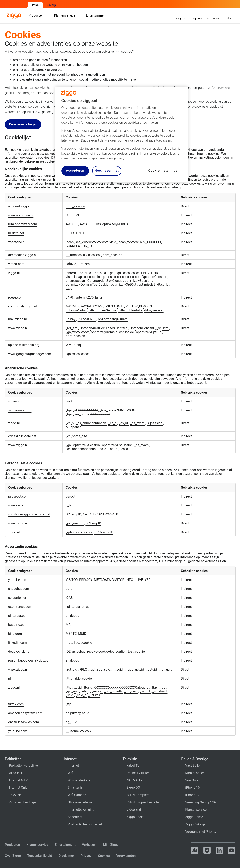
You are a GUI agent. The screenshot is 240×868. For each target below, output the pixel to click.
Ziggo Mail (197, 15)
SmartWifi (75, 788)
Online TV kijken (138, 773)
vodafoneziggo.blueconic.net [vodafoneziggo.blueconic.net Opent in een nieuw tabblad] (29, 514)
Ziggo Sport (135, 817)
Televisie (15, 795)
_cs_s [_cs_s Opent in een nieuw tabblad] (70, 423)
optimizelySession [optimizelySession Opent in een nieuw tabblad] (139, 281)
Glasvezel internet (81, 802)
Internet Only (18, 788)
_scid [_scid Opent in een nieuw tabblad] (119, 670)
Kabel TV (133, 766)
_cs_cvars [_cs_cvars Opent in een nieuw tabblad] (138, 423)
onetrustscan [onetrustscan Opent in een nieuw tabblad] (76, 281)
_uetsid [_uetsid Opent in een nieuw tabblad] (152, 670)
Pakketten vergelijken (24, 766)
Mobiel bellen (195, 773)
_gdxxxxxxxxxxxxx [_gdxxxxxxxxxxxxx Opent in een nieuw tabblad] (79, 532)
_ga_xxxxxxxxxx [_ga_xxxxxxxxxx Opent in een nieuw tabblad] (128, 273)
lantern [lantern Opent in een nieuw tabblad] (71, 273)
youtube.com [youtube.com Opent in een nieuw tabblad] (18, 580)
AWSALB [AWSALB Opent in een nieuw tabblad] (73, 306)
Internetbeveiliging (81, 810)
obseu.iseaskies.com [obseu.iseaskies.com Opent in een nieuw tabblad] (24, 722)
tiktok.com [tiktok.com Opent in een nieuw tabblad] (16, 704)
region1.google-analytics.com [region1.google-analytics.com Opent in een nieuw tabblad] (30, 661)
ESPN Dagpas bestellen (144, 802)
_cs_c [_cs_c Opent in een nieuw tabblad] (113, 423)
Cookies (104, 856)
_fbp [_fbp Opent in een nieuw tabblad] (129, 670)
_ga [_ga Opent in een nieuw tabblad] (111, 273)
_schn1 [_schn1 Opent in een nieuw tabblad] (145, 691)
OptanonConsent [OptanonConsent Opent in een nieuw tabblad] (154, 277)
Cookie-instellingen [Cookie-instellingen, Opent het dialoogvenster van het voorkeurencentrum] (164, 171)
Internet (73, 766)
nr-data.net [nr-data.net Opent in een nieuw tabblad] (16, 233)
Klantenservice (196, 810)
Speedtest (75, 817)
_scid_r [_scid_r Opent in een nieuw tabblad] (108, 670)
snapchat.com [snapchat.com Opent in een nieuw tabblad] (19, 589)
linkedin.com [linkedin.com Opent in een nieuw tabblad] (18, 643)
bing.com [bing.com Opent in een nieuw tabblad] (15, 634)
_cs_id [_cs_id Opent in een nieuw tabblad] (124, 423)
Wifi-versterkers (79, 780)
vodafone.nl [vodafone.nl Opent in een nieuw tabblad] (17, 242)
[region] (122, 134)
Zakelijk (52, 5)
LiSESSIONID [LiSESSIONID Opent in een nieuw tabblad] (114, 306)
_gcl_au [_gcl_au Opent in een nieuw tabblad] (95, 670)
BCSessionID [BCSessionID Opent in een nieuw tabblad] (104, 532)
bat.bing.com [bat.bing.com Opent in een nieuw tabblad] (18, 625)
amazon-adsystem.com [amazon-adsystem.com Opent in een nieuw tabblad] (25, 713)
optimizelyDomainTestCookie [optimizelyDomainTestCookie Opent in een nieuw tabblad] (88, 285)
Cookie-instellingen (23, 124)
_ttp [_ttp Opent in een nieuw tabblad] (69, 687)
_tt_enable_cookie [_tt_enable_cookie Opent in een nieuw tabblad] (79, 678)
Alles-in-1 (16, 773)
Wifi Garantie (77, 795)
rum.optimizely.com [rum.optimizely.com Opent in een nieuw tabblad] (23, 224)
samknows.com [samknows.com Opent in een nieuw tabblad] (20, 410)
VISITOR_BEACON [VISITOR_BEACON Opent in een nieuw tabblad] (139, 306)
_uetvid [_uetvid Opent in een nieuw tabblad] (139, 670)
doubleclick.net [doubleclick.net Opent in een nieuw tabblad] (19, 652)
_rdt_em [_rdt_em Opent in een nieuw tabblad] (72, 328)
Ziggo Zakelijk (195, 824)
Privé (35, 5)
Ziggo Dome (194, 817)
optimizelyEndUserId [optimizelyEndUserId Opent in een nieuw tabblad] (154, 285)
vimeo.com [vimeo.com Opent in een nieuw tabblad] (16, 264)
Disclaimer (66, 856)
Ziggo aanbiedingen (23, 802)
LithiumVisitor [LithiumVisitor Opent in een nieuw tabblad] (76, 310)
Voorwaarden (126, 856)
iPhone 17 (192, 795)
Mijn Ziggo (111, 845)
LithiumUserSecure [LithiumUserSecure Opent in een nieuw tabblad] (103, 310)
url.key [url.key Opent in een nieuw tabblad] (71, 319)
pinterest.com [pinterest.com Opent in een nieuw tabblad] (18, 616)
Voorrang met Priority (201, 832)
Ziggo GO (181, 15)
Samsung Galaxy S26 (201, 802)
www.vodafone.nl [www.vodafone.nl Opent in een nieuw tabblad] (21, 215)
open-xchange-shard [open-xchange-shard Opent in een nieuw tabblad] (113, 319)
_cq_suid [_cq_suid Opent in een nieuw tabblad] (100, 273)
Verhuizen (89, 845)
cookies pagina (127, 153)
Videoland (134, 810)
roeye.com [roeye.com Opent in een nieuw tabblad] (16, 297)
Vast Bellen (193, 766)
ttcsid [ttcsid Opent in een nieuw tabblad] (78, 687)
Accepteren (75, 171)
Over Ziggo (13, 856)
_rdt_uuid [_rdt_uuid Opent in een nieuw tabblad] (166, 670)
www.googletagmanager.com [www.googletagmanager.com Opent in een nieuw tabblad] (30, 354)
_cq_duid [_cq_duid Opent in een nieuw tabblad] (85, 273)
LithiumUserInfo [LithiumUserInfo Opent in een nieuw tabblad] (131, 310)
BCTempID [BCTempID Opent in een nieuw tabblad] (93, 523)
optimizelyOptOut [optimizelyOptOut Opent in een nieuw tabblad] (124, 285)
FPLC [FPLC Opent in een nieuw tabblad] (145, 273)
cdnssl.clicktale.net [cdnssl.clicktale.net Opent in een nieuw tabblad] (22, 436)
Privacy (86, 856)
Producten (12, 845)
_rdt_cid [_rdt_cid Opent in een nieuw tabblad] (72, 670)
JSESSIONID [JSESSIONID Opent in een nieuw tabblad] (87, 319)
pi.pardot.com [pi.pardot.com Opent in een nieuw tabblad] (18, 496)
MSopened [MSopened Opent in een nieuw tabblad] (74, 427)
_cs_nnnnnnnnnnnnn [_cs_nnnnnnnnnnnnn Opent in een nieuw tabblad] (92, 423)
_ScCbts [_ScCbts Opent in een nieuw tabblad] (163, 328)
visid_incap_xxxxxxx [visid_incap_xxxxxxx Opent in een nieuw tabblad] (81, 277)
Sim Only (192, 780)
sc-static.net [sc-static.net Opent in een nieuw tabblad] (17, 598)
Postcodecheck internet (85, 824)
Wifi (71, 773)
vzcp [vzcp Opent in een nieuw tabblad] (69, 288)
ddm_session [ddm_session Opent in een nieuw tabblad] (76, 206)
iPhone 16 (192, 788)
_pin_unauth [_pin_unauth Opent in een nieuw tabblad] (75, 523)
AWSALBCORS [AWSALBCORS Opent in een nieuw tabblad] (92, 306)
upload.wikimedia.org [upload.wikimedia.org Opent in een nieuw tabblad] (24, 345)
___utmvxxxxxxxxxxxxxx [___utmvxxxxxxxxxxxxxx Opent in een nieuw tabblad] (84, 255)
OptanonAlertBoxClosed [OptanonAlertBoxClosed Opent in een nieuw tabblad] (105, 281)
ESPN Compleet (138, 795)
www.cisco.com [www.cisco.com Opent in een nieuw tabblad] (20, 505)
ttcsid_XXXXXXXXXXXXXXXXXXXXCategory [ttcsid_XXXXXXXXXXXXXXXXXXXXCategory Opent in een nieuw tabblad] (117, 687)
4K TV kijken (136, 780)
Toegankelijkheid (40, 856)
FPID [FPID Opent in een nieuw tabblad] (155, 273)
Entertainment (65, 845)
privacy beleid (159, 153)
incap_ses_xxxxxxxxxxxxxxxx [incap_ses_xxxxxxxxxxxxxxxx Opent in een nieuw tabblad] (119, 277)
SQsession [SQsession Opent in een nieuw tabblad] (155, 423)
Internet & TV (18, 780)
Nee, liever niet (107, 171)
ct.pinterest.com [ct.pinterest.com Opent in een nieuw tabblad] (20, 607)
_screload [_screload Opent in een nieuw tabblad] (160, 691)
